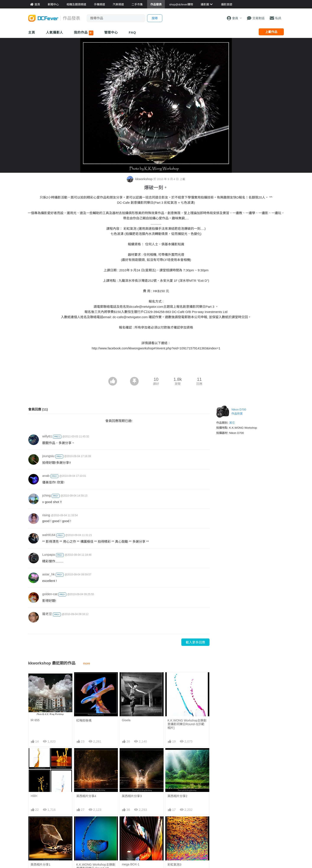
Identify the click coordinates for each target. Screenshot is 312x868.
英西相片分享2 (177, 796)
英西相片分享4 (86, 796)
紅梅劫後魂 (84, 720)
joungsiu (48, 456)
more (87, 663)
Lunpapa (49, 555)
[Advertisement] (156, 365)
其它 (232, 423)
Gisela (126, 720)
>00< (34, 796)
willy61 (47, 436)
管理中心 (111, 32)
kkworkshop (140, 179)
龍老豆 (47, 614)
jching (46, 495)
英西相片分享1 (41, 865)
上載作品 (271, 32)
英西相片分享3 (132, 796)
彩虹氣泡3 (174, 824)
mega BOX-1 (131, 824)
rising (46, 515)
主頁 (32, 32)
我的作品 (84, 33)
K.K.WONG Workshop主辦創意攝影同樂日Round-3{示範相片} (187, 724)
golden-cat (50, 594)
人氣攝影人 (55, 32)
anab (46, 476)
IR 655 (35, 720)
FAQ (132, 32)
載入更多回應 (195, 642)
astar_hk (49, 574)
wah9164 (49, 535)
